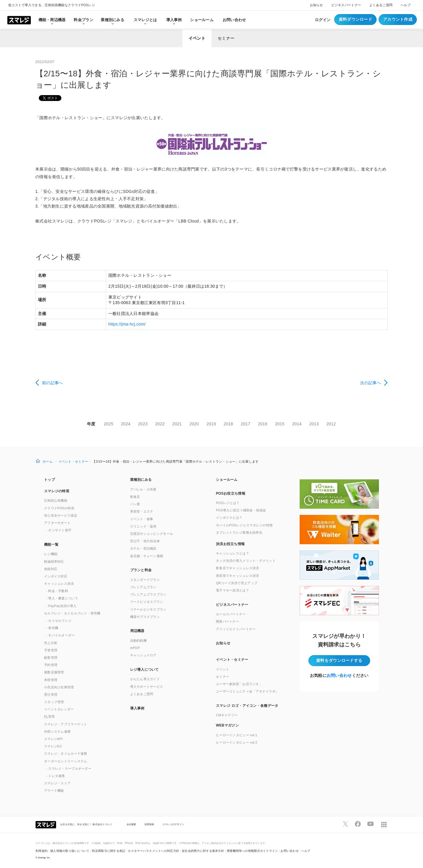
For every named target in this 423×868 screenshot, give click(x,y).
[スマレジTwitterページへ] (345, 824)
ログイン (323, 20)
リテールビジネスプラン (148, 609)
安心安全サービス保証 (61, 515)
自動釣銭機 (138, 641)
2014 (297, 424)
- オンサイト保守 (59, 530)
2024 (126, 424)
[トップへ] (19, 20)
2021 (177, 424)
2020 (194, 424)
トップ (49, 480)
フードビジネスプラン (147, 602)
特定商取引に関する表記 (109, 851)
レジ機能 (51, 554)
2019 (211, 424)
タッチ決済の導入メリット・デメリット (246, 561)
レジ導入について (145, 670)
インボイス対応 (56, 576)
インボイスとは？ (229, 518)
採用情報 (149, 824)
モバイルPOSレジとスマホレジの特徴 (244, 525)
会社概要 (131, 824)
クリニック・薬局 (143, 526)
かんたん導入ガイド (145, 679)
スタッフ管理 (54, 702)
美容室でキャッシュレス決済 (237, 576)
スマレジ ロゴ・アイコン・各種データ (247, 706)
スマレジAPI (53, 739)
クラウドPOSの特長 (59, 508)
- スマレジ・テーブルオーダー (69, 768)
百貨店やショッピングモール (152, 534)
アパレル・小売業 (143, 489)
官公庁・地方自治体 (145, 541)
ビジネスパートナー (346, 5)
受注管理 (51, 695)
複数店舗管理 (54, 672)
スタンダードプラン (145, 580)
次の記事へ (371, 383)
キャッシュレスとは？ (233, 553)
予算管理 (51, 650)
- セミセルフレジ (59, 621)
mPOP (135, 648)
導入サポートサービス (147, 687)
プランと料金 (141, 570)
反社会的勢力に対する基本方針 (203, 851)
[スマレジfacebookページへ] (358, 824)
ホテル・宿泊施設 (143, 548)
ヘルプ (406, 5)
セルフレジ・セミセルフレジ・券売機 (72, 613)
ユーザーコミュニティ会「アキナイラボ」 (247, 691)
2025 (109, 424)
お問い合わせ (234, 20)
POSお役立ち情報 (231, 493)
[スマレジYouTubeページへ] (370, 824)
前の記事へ (52, 383)
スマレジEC (53, 746)
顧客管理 (51, 658)
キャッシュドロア (143, 655)
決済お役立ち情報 (230, 544)
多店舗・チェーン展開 (147, 556)
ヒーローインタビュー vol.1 (237, 735)
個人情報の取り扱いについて (70, 851)
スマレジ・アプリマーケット (66, 724)
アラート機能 (54, 791)
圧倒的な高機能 (56, 500)
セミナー (226, 38)
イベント (197, 38)
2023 (143, 424)
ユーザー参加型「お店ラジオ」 (239, 684)
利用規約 (42, 851)
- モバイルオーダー (61, 635)
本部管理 (51, 680)
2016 (263, 424)
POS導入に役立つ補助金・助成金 (241, 510)
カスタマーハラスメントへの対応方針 (153, 851)
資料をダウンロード (339, 660)
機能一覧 (51, 545)
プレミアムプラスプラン (148, 594)
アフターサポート (57, 523)
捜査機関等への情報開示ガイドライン (252, 851)
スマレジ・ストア (57, 783)
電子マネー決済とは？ (233, 590)
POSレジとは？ (228, 503)
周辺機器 (137, 631)
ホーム (48, 461)
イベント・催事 (142, 519)
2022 (160, 424)
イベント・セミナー (73, 461)
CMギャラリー (227, 715)
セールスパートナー (231, 614)
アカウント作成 (398, 19)
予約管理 (51, 665)
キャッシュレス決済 (59, 584)
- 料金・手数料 (57, 591)
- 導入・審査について (62, 598)
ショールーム (202, 20)
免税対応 (51, 569)
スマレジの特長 (57, 491)
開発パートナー (228, 621)
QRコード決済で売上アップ (237, 583)
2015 (280, 424)
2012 (331, 424)
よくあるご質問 (381, 5)
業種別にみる (141, 480)
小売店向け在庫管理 (59, 687)
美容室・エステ (142, 511)
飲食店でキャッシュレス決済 (237, 568)
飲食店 (135, 497)
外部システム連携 (57, 732)
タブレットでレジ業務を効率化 (239, 532)
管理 (49, 717)
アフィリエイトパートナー (236, 629)
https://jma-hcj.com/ (127, 324)
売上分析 (51, 643)
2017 (246, 424)
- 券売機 (52, 628)
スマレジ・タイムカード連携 (66, 754)
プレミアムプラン (143, 587)
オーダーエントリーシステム (66, 761)
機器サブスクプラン (145, 617)
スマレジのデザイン (173, 824)
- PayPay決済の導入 (61, 606)
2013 (314, 424)
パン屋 (135, 504)
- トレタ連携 (56, 776)
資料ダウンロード (355, 19)
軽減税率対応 (54, 562)
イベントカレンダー (59, 709)
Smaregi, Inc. (44, 858)
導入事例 (137, 708)
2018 (228, 424)
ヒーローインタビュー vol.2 (237, 742)
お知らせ (317, 5)
